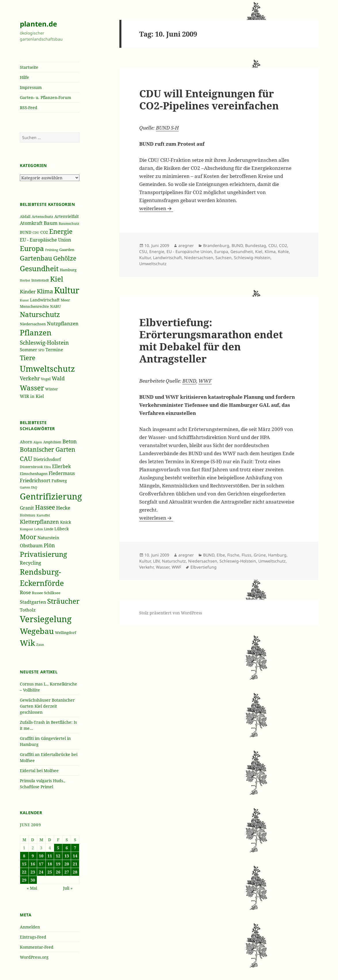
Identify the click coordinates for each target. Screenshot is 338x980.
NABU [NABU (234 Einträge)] (55, 306)
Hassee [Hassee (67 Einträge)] (45, 507)
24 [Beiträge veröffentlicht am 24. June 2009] (41, 872)
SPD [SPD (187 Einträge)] (41, 350)
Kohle (283, 251)
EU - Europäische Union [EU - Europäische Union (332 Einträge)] (45, 240)
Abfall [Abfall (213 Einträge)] (25, 217)
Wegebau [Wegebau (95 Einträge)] (37, 631)
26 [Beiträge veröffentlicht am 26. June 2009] (58, 872)
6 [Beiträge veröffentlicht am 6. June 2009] (67, 848)
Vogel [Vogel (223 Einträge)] (46, 379)
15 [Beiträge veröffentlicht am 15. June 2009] (24, 864)
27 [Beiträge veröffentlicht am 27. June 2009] (67, 872)
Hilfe (24, 77)
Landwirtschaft (167, 258)
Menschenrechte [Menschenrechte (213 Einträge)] (34, 306)
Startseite (29, 67)
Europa (221, 251)
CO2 (283, 245)
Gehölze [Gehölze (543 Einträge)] (65, 258)
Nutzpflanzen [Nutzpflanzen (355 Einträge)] (63, 323)
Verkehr (146, 567)
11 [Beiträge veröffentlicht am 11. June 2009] (50, 856)
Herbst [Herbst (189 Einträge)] (25, 280)
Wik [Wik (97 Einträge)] (27, 643)
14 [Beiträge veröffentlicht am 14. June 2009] (75, 856)
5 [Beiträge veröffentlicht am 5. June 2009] (58, 848)
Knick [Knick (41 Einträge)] (66, 522)
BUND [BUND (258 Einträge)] (26, 232)
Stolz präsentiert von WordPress (171, 613)
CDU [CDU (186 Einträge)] (36, 232)
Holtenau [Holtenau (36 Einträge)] (28, 515)
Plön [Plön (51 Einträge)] (49, 545)
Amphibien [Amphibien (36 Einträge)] (52, 442)
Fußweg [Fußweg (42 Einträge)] (59, 481)
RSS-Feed (29, 108)
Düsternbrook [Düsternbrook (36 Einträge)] (31, 467)
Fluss (247, 555)
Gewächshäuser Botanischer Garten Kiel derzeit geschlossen (47, 706)
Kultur (145, 258)
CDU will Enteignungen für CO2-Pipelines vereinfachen (209, 99)
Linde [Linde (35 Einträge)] (49, 529)
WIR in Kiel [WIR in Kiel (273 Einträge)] (32, 396)
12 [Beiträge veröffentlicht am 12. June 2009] (58, 856)
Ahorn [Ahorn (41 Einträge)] (26, 442)
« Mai (32, 888)
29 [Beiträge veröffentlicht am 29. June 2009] (24, 880)
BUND (237, 245)
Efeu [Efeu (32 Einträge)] (47, 467)
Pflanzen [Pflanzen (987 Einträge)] (36, 333)
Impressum (31, 87)
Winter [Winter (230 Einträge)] (51, 389)
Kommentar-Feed (37, 947)
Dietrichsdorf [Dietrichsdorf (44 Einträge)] (47, 459)
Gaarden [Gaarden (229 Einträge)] (67, 250)
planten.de (38, 24)
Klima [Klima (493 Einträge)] (45, 291)
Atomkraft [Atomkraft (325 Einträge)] (31, 223)
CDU (273, 245)
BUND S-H (167, 128)
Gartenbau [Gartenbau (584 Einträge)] (36, 258)
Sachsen (224, 258)
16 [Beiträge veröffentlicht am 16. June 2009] (33, 864)
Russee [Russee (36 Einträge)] (37, 593)
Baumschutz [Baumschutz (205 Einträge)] (69, 224)
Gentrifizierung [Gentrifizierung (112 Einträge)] (51, 496)
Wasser (163, 567)
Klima (270, 251)
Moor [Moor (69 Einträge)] (28, 537)
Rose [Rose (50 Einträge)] (25, 592)
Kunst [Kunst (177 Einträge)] (24, 300)
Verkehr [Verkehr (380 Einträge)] (30, 378)
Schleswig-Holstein (252, 258)
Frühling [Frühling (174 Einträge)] (52, 250)
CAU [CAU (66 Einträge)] (26, 458)
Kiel (259, 251)
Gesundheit (242, 251)
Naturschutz (174, 561)
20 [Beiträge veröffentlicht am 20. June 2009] (67, 864)
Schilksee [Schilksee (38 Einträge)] (52, 593)
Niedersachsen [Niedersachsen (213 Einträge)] (33, 324)
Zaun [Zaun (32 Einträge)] (40, 645)
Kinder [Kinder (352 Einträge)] (28, 291)
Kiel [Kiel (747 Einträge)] (57, 279)
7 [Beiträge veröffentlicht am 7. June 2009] (75, 848)
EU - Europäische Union (189, 251)
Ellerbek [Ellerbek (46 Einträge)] (61, 466)
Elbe (221, 555)
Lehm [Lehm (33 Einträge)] (39, 529)
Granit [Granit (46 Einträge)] (27, 508)
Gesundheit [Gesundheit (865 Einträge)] (39, 268)
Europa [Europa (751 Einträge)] (32, 248)
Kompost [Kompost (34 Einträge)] (26, 529)
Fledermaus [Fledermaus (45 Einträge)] (62, 473)
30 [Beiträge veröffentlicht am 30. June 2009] (33, 880)
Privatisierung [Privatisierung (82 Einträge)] (43, 554)
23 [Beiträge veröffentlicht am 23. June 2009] (33, 872)
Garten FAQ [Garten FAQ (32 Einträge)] (28, 487)
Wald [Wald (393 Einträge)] (58, 378)
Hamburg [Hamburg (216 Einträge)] (68, 270)
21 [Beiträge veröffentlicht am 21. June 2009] (75, 864)
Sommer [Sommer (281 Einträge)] (28, 350)
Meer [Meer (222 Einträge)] (65, 300)
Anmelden (30, 927)
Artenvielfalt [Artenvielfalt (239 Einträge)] (67, 216)
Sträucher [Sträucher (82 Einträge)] (63, 601)
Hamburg (277, 555)
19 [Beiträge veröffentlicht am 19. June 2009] (58, 864)
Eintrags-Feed (33, 937)
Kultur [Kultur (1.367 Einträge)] (67, 290)
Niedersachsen (199, 258)
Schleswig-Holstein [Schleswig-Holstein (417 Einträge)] (44, 342)
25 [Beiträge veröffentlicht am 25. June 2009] (50, 872)
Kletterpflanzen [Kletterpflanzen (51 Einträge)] (39, 522)
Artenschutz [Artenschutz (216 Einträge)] (42, 216)
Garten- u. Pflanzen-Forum (45, 97)
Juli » (68, 888)
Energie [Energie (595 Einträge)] (61, 231)
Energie (157, 251)
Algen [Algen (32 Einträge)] (38, 442)
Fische (233, 555)
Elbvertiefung (204, 567)
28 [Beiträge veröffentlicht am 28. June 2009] (75, 872)
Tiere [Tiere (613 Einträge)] (28, 358)
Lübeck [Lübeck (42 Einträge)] (62, 529)
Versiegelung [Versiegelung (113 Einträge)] (46, 619)
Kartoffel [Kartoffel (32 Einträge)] (43, 515)
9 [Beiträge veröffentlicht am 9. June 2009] (33, 856)
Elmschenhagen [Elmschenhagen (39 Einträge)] (34, 474)
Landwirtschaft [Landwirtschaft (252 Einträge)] (45, 300)
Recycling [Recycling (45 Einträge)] (30, 563)
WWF (205, 381)
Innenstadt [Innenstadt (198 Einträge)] (40, 280)
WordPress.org (34, 957)
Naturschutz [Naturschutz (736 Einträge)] (40, 314)
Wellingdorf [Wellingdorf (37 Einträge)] (66, 633)
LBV (156, 561)
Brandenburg (216, 245)
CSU (143, 251)
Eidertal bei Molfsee (39, 771)
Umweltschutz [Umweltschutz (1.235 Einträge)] (47, 369)
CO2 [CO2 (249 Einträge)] (44, 232)
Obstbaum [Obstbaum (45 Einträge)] (31, 546)
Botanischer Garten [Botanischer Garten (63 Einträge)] (48, 449)
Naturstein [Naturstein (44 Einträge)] (48, 538)
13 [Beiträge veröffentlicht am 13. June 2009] (67, 856)
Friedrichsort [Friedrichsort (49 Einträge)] (35, 480)
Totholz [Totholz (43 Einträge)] (28, 610)
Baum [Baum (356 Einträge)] (51, 223)
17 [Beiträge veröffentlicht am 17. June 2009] (41, 864)
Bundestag (256, 245)
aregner (186, 245)
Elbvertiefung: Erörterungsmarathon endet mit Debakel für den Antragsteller (211, 340)
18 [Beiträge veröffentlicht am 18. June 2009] (50, 864)
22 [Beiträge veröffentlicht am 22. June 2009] (24, 872)
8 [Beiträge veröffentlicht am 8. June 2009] (24, 856)
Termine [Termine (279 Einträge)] (54, 350)
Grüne (260, 555)
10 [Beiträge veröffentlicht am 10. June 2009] (41, 856)
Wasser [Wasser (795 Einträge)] (32, 388)
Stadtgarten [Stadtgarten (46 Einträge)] (33, 602)
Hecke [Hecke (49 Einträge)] (63, 508)
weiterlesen (156, 208)
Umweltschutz (153, 264)
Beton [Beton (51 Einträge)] (70, 441)
